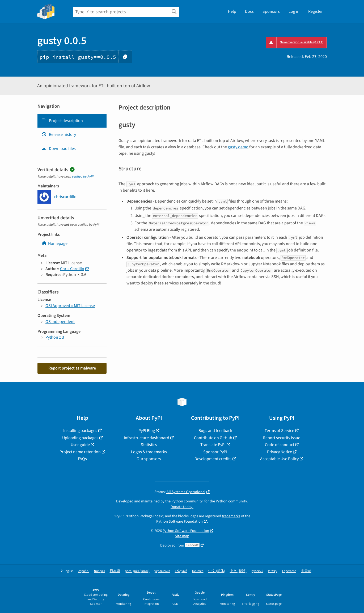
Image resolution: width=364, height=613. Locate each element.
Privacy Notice (280, 452)
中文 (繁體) (238, 571)
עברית (273, 571)
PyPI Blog (147, 431)
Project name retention (80, 452)
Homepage (54, 243)
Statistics (149, 445)
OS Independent (60, 322)
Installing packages (80, 431)
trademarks (231, 516)
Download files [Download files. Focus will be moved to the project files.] (59, 149)
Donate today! (182, 507)
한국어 (306, 571)
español (84, 571)
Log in (294, 11)
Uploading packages (80, 438)
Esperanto (289, 571)
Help (232, 11)
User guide (80, 445)
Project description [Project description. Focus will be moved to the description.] (62, 121)
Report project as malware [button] (72, 368)
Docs (249, 11)
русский (257, 571)
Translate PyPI (213, 445)
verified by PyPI (83, 177)
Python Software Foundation (179, 521)
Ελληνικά (181, 571)
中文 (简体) (217, 571)
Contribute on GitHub (213, 438)
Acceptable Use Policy (279, 459)
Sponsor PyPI (215, 452)
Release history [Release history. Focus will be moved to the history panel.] (59, 135)
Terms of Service (279, 431)
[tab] (72, 121)
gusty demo (238, 147)
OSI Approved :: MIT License (70, 306)
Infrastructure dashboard (147, 438)
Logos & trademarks (149, 452)
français (100, 571)
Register (316, 11)
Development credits (213, 459)
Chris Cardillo (72, 269)
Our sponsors (149, 459)
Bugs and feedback (215, 431)
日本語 (115, 571)
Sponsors (271, 11)
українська (162, 571)
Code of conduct (280, 445)
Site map (182, 536)
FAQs (82, 459)
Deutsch (198, 571)
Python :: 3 (55, 337)
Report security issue (282, 438)
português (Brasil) (137, 571)
